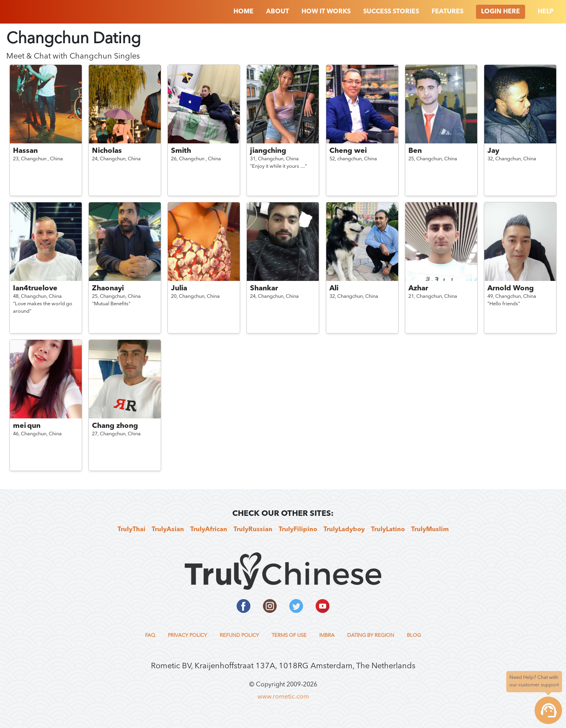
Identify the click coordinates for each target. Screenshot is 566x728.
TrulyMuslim (430, 530)
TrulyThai (131, 530)
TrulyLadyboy (344, 530)
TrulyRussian (253, 530)
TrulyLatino (388, 530)
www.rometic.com (283, 697)
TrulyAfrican (209, 530)
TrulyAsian (168, 530)
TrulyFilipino (298, 530)
